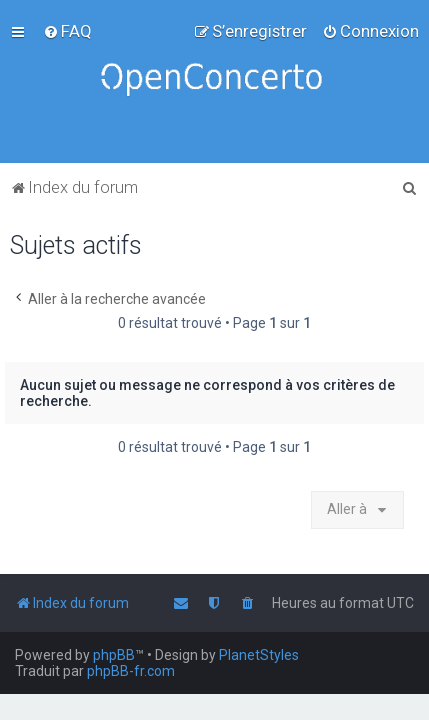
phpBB (114, 655)
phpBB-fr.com (131, 671)
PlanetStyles (259, 655)
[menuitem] (67, 31)
